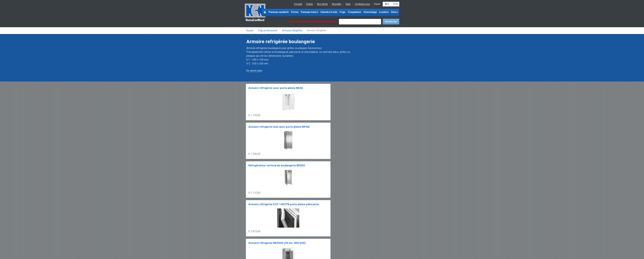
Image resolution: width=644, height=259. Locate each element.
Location (384, 12)
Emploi (310, 4)
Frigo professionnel (268, 30)
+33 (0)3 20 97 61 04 (320, 240)
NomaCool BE (253, 229)
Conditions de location (301, 247)
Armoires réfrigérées (292, 30)
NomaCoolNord (255, 13)
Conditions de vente (277, 247)
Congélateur (355, 12)
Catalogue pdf (314, 229)
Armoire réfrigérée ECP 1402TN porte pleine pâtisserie (379, 92)
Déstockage (370, 12)
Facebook (255, 240)
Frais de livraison (333, 229)
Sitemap (320, 247)
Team (348, 4)
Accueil (250, 30)
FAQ (249, 232)
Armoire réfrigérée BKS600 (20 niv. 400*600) (260, 139)
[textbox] (360, 22)
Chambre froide (329, 12)
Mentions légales (255, 247)
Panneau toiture (309, 12)
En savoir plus (254, 71)
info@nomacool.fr (294, 240)
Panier (387, 4)
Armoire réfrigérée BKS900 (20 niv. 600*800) (299, 139)
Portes (295, 12)
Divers (395, 12)
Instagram (272, 240)
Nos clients (322, 4)
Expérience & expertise (293, 229)
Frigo (343, 12)
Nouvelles (337, 4)
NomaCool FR (271, 229)
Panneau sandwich (279, 12)
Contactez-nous (362, 4)
